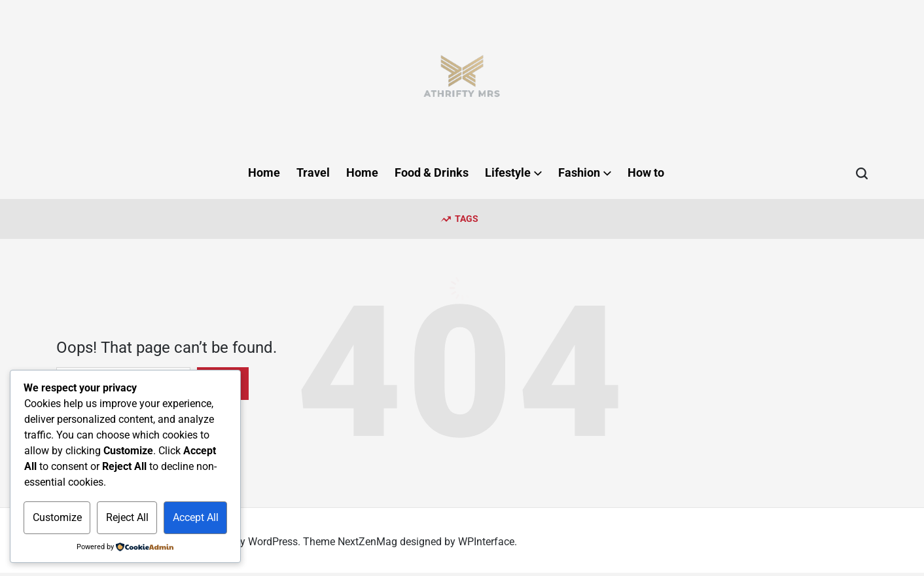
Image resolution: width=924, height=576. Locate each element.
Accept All (196, 517)
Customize (57, 517)
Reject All (127, 517)
